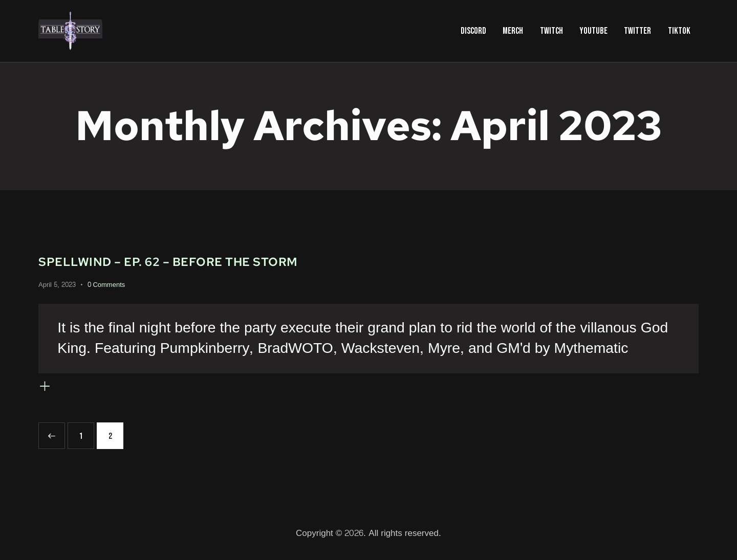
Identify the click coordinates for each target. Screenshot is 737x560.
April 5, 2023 (57, 285)
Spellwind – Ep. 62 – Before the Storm (204, 261)
